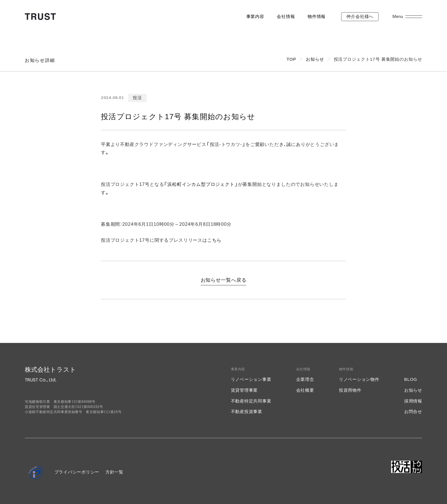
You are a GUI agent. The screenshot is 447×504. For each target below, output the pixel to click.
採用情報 (413, 401)
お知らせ (413, 390)
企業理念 (305, 379)
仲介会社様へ (360, 16)
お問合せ (413, 411)
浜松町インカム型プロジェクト (201, 184)
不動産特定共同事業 (251, 401)
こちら (214, 240)
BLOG (411, 379)
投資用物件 (350, 390)
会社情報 (286, 16)
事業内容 (255, 16)
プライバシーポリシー (77, 472)
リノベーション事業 (251, 379)
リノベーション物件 (359, 379)
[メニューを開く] (414, 17)
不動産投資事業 (247, 411)
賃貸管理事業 (244, 390)
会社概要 (305, 390)
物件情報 (317, 16)
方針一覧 (114, 472)
